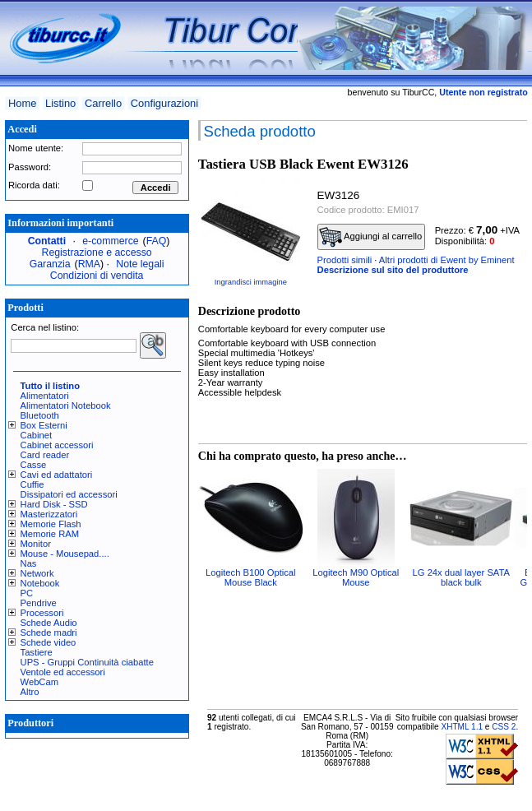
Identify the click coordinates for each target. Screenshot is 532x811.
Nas (29, 563)
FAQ (157, 241)
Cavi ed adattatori (57, 475)
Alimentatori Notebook (66, 405)
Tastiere (37, 652)
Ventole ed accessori (63, 672)
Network (37, 573)
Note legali (140, 264)
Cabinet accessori (57, 445)
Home (22, 103)
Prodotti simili (345, 260)
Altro (30, 692)
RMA (89, 264)
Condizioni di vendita (97, 276)
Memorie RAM (50, 534)
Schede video (49, 642)
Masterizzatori (49, 514)
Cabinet (37, 435)
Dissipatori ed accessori (69, 494)
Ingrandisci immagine (251, 282)
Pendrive (39, 603)
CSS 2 (504, 727)
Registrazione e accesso (97, 253)
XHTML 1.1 (462, 727)
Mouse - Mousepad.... (65, 554)
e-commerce (110, 241)
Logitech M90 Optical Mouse (356, 577)
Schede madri (49, 633)
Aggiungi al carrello (371, 237)
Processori (42, 613)
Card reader (45, 455)
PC (27, 593)
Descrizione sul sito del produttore (393, 270)
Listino (60, 103)
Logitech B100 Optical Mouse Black (250, 577)
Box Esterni (44, 425)
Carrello (103, 103)
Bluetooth (40, 415)
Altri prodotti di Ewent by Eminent (447, 260)
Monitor (36, 544)
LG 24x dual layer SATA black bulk (461, 577)
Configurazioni (164, 103)
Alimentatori (45, 396)
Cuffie (32, 484)
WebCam (39, 682)
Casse (34, 465)
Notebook (40, 583)
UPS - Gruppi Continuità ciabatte (87, 662)
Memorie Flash (51, 524)
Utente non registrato (483, 92)
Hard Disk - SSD (54, 504)
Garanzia (50, 264)
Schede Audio (49, 623)
